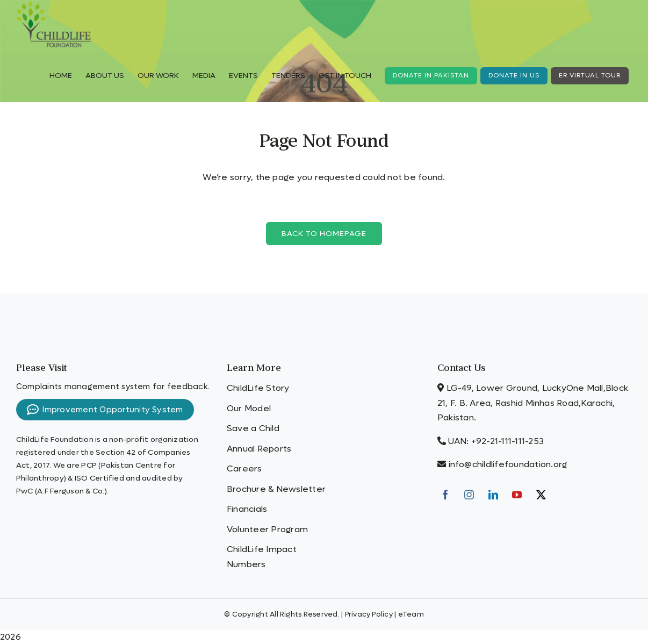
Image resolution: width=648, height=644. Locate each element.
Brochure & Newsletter (276, 489)
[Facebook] (445, 495)
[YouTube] (517, 495)
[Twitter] (541, 495)
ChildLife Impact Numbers (262, 557)
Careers (244, 468)
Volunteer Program (267, 529)
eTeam (411, 614)
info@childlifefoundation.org (508, 464)
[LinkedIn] (493, 495)
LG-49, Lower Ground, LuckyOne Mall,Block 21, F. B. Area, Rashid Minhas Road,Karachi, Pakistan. (533, 403)
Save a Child (253, 428)
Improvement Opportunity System (105, 410)
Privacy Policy (369, 614)
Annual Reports (259, 449)
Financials (247, 509)
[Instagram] (469, 495)
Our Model (249, 408)
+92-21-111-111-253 (507, 441)
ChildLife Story (258, 388)
